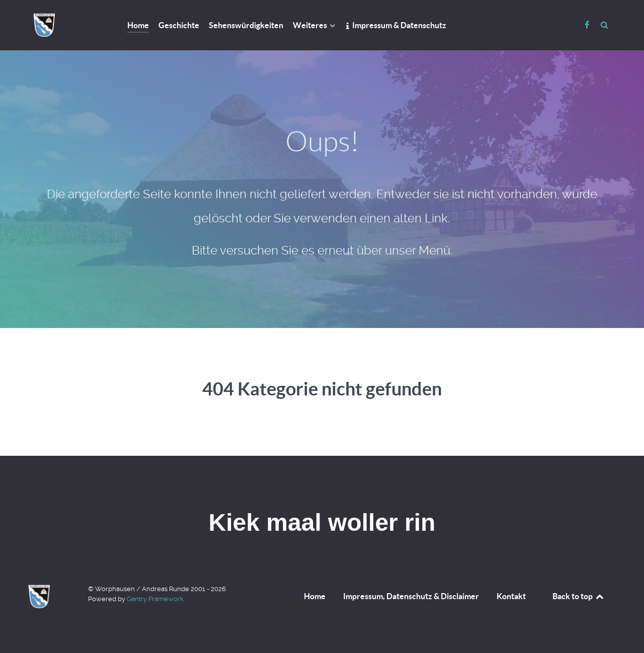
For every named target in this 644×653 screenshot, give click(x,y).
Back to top (579, 596)
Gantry (155, 599)
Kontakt (511, 596)
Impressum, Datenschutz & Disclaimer (411, 596)
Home (315, 596)
